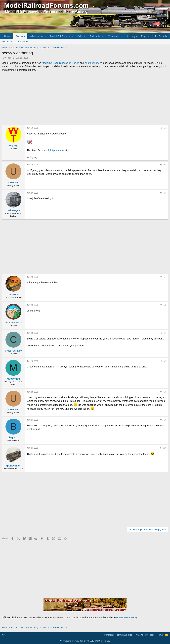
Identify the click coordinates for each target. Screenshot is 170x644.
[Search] (161, 36)
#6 (165, 333)
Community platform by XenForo (85, 641)
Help (152, 635)
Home (7, 36)
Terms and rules (125, 635)
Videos (81, 36)
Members (113, 36)
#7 (165, 361)
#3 (165, 193)
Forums (20, 36)
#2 (165, 165)
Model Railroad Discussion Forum (61, 63)
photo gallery (92, 63)
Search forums (21, 42)
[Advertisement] (85, 98)
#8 (165, 392)
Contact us (109, 635)
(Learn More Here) (127, 617)
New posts (7, 42)
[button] (45, 36)
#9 (165, 420)
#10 (165, 448)
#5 (165, 305)
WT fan (8, 58)
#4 (165, 277)
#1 (165, 128)
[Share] (161, 128)
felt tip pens (55, 150)
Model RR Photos (60, 36)
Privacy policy (141, 635)
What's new (36, 36)
